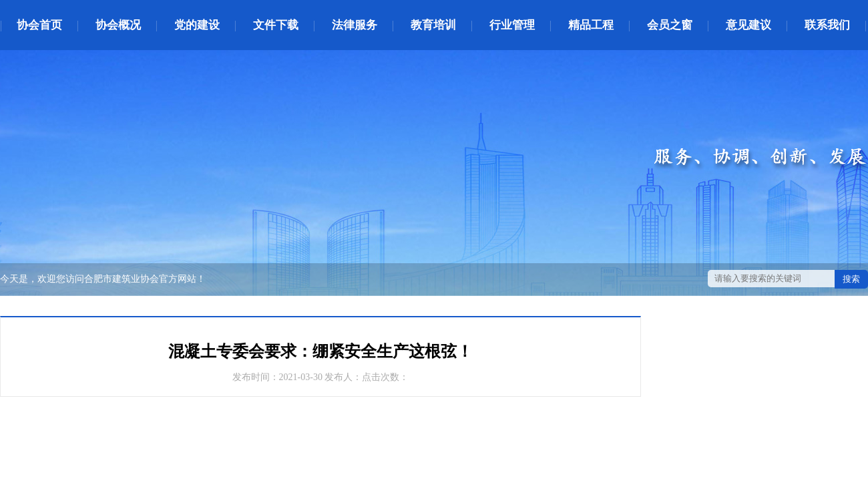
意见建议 (748, 25)
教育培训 (433, 25)
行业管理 (512, 25)
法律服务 (355, 25)
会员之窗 (670, 25)
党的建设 (197, 25)
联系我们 (827, 25)
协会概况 (118, 25)
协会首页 (39, 25)
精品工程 (591, 25)
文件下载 (276, 25)
